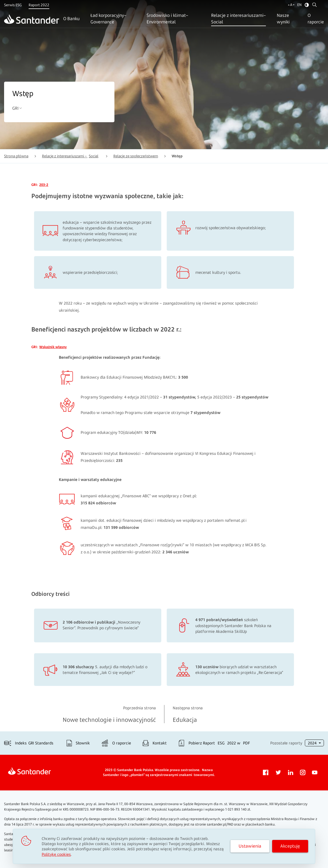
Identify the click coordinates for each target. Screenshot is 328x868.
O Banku (71, 19)
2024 (313, 743)
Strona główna (16, 156)
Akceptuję (290, 846)
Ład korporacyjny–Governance (108, 19)
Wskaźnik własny (53, 347)
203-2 (44, 185)
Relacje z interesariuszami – (70, 156)
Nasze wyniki (283, 19)
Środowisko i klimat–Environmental (167, 19)
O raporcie (316, 19)
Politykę (56, 854)
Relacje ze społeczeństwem (136, 156)
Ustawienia (250, 846)
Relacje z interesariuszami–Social (239, 19)
